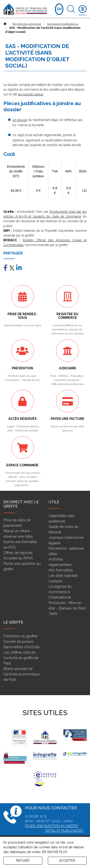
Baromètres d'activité (21, 647)
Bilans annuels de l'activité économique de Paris (21, 674)
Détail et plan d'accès (64, 831)
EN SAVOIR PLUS (55, 852)
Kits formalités (61, 570)
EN (59, 9)
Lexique (55, 581)
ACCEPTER (67, 861)
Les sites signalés (63, 576)
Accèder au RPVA (18, 558)
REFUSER (23, 861)
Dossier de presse (18, 642)
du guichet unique (31, 94)
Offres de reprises (18, 553)
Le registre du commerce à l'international (60, 592)
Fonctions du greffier (21, 636)
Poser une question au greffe (51, 826)
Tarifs (53, 614)
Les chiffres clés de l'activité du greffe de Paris (21, 658)
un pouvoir (20, 120)
